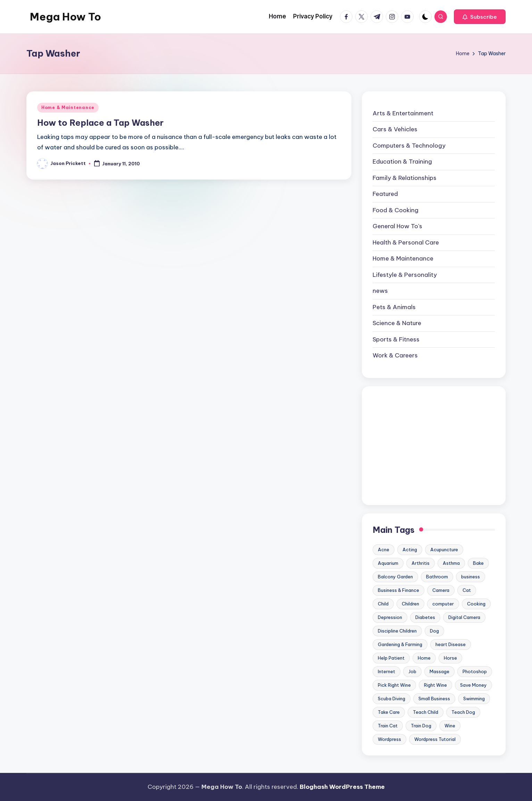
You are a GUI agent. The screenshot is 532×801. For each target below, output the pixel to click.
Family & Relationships (405, 178)
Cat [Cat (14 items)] (467, 590)
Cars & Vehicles (395, 129)
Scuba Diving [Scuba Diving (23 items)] (392, 699)
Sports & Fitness (396, 339)
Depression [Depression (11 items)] (390, 617)
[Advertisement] (434, 446)
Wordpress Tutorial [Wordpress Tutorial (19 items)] (435, 739)
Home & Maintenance (68, 108)
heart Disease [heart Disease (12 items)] (451, 644)
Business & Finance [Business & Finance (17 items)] (398, 590)
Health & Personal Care (406, 242)
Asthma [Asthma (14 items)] (451, 563)
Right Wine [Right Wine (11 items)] (435, 685)
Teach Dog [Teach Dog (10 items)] (463, 712)
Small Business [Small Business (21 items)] (434, 699)
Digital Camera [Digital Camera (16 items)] (464, 617)
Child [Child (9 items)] (383, 604)
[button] (480, 17)
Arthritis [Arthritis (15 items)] (421, 563)
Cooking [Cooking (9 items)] (476, 604)
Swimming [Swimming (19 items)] (474, 699)
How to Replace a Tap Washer (100, 123)
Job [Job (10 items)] (412, 671)
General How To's (397, 226)
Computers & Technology (409, 146)
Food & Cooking (396, 210)
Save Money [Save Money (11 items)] (473, 685)
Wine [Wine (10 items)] (450, 726)
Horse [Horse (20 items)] (450, 658)
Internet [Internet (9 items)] (386, 671)
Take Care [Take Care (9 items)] (389, 712)
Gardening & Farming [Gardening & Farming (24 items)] (400, 644)
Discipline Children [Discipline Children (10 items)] (397, 631)
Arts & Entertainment (403, 113)
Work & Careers (395, 355)
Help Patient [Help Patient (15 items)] (391, 658)
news (380, 291)
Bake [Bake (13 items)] (478, 563)
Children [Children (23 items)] (410, 604)
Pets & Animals (394, 307)
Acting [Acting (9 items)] (410, 550)
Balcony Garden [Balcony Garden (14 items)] (395, 577)
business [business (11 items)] (471, 577)
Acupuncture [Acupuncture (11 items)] (444, 550)
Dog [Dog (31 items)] (434, 631)
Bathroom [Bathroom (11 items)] (437, 577)
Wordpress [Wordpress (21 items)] (389, 739)
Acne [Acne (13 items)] (384, 550)
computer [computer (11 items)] (443, 604)
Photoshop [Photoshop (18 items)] (475, 671)
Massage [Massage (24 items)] (439, 671)
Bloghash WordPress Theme (342, 787)
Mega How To (65, 17)
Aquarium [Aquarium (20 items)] (388, 563)
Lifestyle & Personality (405, 275)
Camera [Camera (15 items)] (441, 590)
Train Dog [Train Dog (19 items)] (421, 726)
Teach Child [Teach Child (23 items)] (426, 712)
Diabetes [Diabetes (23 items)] (425, 617)
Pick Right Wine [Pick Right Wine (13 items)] (394, 685)
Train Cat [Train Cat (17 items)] (388, 726)
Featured (385, 194)
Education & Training (402, 162)
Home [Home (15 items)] (424, 658)
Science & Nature (397, 323)
